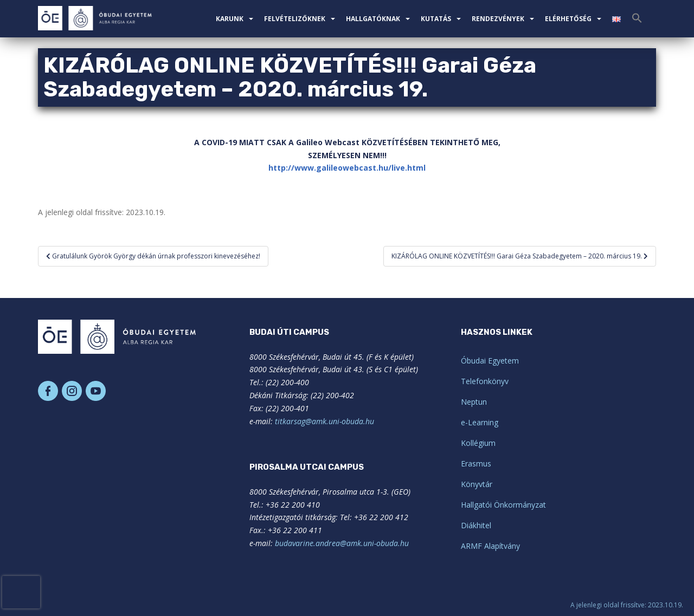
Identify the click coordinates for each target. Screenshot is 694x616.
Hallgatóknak (373, 19)
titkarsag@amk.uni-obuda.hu (324, 421)
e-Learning (480, 422)
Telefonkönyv (485, 381)
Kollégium (478, 443)
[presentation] (21, 592)
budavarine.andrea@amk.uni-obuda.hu (342, 543)
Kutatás (436, 19)
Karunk (230, 19)
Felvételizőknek (295, 19)
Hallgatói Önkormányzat (503, 505)
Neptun (474, 402)
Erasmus (476, 463)
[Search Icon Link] (637, 21)
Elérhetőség (568, 19)
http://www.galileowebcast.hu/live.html (347, 168)
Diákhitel (476, 525)
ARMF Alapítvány (490, 546)
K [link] (364, 142)
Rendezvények (498, 19)
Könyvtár (477, 484)
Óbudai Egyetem (490, 361)
